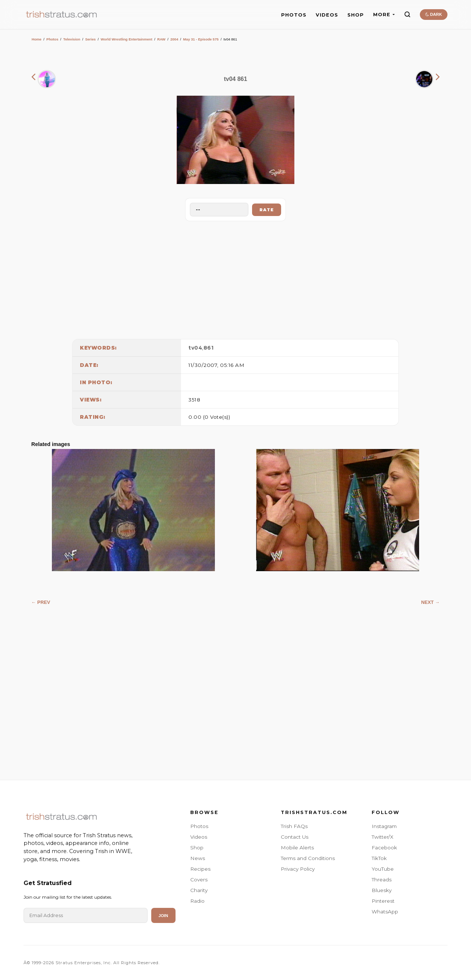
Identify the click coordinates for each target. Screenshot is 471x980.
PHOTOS (294, 15)
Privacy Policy (298, 869)
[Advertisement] (235, 278)
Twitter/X (383, 837)
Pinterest (383, 901)
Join (163, 916)
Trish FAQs (294, 826)
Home (37, 39)
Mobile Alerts (297, 848)
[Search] (407, 14)
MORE (384, 15)
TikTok (379, 858)
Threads (382, 880)
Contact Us (295, 837)
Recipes (200, 869)
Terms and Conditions (308, 858)
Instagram (384, 826)
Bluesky (382, 890)
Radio (197, 901)
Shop (197, 848)
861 (209, 348)
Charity (199, 890)
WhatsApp (385, 912)
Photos (52, 39)
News (198, 858)
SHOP (356, 15)
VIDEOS (327, 15)
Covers (199, 880)
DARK (434, 14)
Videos (199, 837)
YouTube (383, 869)
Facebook (384, 848)
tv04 (195, 348)
